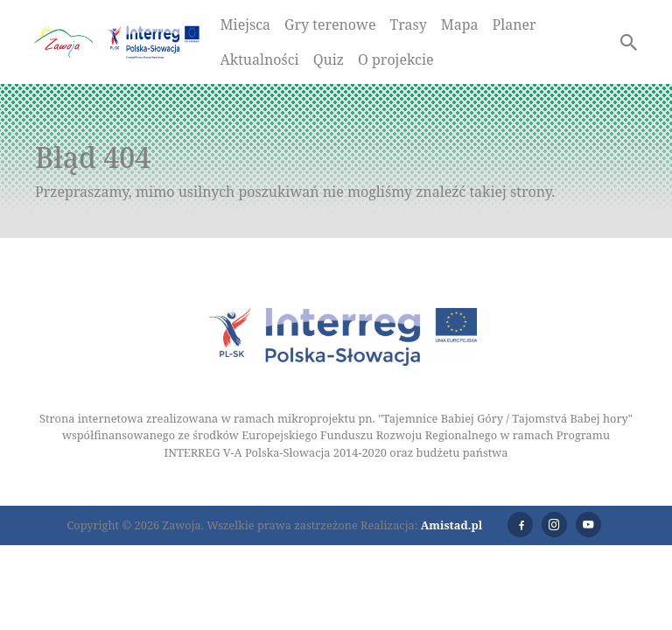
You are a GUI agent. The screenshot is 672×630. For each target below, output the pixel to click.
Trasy (408, 24)
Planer (514, 24)
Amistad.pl (452, 525)
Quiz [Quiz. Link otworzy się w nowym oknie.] (329, 59)
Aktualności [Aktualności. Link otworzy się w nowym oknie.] (260, 59)
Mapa (460, 24)
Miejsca (246, 24)
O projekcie (396, 59)
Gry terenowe (330, 24)
